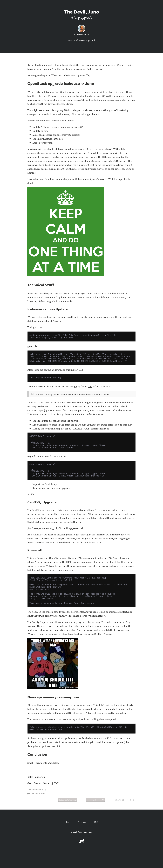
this (90, 390)
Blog (67, 839)
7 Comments (38, 810)
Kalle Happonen (81, 34)
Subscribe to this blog (67, 817)
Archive (82, 839)
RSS (96, 839)
